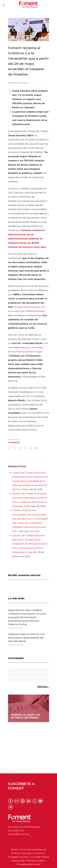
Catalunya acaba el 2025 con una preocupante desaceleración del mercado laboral (26, 638)
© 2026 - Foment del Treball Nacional (29, 850)
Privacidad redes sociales (29, 864)
